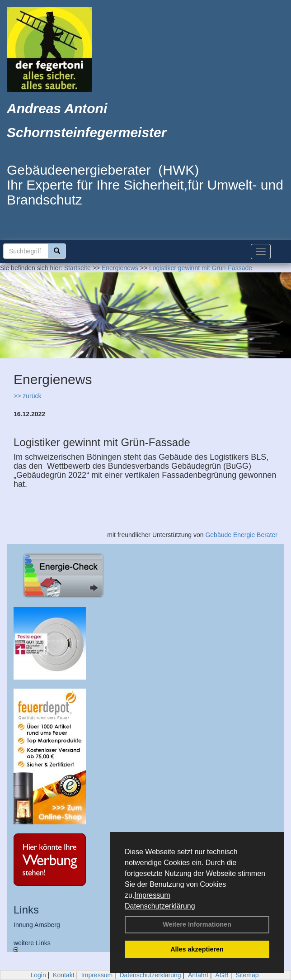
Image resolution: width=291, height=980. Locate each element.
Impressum (152, 895)
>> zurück (27, 396)
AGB (222, 975)
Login (38, 975)
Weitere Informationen (197, 924)
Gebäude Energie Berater (241, 535)
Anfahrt (198, 975)
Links (26, 910)
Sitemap (247, 975)
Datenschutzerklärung (160, 906)
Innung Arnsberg (37, 925)
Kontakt (63, 975)
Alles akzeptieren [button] (197, 949)
